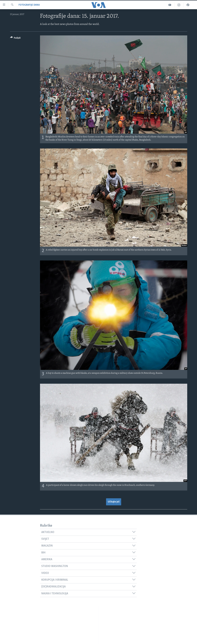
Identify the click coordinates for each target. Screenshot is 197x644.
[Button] (15, 38)
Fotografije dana (29, 5)
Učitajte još (114, 502)
